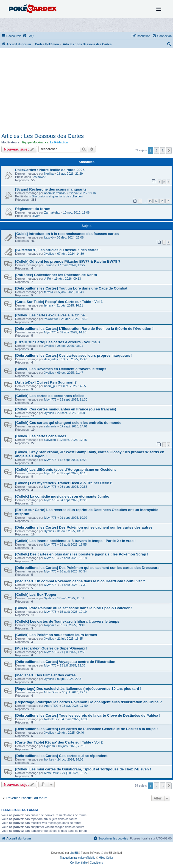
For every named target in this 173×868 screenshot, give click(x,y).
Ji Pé (48, 279)
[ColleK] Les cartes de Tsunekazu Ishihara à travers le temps (67, 621)
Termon (49, 265)
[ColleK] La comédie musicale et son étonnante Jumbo (62, 496)
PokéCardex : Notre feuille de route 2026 (50, 170)
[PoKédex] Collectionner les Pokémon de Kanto (56, 275)
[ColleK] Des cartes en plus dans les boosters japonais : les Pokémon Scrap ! (82, 554)
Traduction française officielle (78, 858)
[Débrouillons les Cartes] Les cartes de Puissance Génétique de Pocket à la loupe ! (87, 729)
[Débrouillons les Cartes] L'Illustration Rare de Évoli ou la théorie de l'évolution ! (84, 329)
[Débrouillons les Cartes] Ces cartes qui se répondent (61, 756)
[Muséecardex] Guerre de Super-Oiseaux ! (51, 648)
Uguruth (50, 746)
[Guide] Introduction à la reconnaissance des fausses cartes (67, 234)
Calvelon (50, 440)
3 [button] (163, 151)
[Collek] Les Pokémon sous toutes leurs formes (56, 635)
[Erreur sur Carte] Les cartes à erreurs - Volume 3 (57, 342)
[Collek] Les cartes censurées (41, 436)
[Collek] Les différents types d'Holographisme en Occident (65, 470)
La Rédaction (59, 142)
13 (150, 201)
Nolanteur (51, 719)
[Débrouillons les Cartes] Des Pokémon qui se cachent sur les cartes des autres (84, 527)
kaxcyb (49, 237)
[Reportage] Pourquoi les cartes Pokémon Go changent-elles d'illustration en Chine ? (88, 702)
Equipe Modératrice (35, 142)
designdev (51, 359)
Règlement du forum (33, 209)
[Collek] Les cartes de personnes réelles (50, 396)
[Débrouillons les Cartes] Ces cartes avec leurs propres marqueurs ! (74, 355)
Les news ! (39, 177)
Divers (36, 216)
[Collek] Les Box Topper (36, 595)
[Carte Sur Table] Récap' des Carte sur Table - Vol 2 (59, 742)
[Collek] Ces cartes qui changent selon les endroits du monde (68, 423)
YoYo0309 (51, 319)
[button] (169, 151)
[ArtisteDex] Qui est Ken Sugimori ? (46, 382)
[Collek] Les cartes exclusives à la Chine (50, 315)
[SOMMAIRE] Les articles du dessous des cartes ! (58, 250)
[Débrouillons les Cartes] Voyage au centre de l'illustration (65, 662)
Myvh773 (50, 332)
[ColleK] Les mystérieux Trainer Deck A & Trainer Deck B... (65, 483)
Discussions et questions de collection (57, 196)
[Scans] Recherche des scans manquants (51, 189)
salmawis (50, 426)
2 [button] (156, 151)
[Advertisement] (87, 92)
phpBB (74, 853)
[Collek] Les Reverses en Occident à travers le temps (61, 369)
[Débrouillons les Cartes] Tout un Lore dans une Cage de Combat (71, 288)
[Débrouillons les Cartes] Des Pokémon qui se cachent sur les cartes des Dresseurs (87, 568)
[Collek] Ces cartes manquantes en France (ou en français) (66, 409)
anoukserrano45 (55, 193)
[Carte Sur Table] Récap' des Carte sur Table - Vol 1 (59, 302)
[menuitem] (28, 36)
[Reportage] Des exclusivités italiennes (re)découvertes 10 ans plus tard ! (78, 689)
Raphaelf (50, 625)
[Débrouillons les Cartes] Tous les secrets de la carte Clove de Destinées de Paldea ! (88, 715)
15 (162, 201)
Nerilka (49, 174)
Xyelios (49, 254)
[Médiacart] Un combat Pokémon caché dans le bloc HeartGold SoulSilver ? (80, 581)
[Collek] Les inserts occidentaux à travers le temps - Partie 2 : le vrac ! (75, 541)
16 (168, 201)
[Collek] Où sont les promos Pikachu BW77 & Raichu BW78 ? (68, 261)
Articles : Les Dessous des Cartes (43, 136)
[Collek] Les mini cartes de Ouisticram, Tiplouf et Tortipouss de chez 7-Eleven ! (83, 769)
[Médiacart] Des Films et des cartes (45, 675)
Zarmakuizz (52, 212)
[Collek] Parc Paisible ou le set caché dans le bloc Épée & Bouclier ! (73, 608)
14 (156, 201)
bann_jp (50, 386)
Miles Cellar (106, 858)
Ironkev (49, 759)
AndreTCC (51, 706)
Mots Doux (51, 692)
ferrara (49, 292)
